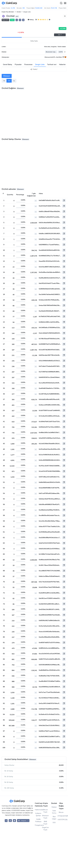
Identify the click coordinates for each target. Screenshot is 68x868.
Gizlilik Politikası (38, 820)
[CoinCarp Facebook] (10, 821)
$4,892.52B (39, 8)
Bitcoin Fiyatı (45, 811)
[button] (20, 20)
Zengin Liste (40, 64)
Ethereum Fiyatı (45, 817)
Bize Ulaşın (54, 818)
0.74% (63, 29)
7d (4, 81)
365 (24, 8)
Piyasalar (18, 64)
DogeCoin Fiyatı (45, 829)
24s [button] (60, 35)
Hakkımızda (38, 810)
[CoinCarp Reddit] (14, 821)
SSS (54, 823)
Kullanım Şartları (38, 814)
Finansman (28, 64)
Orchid (19, 12)
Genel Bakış (8, 64)
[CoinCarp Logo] (10, 3)
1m (9, 81)
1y (14, 81)
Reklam (54, 807)
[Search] (61, 3)
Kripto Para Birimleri (8, 12)
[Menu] (65, 3)
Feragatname (38, 825)
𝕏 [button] (17, 20)
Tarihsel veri (52, 64)
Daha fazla (34, 41)
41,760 (13, 8)
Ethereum (7, 76)
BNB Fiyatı (45, 823)
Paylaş (33, 69)
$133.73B (54, 8)
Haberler (62, 64)
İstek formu (54, 812)
